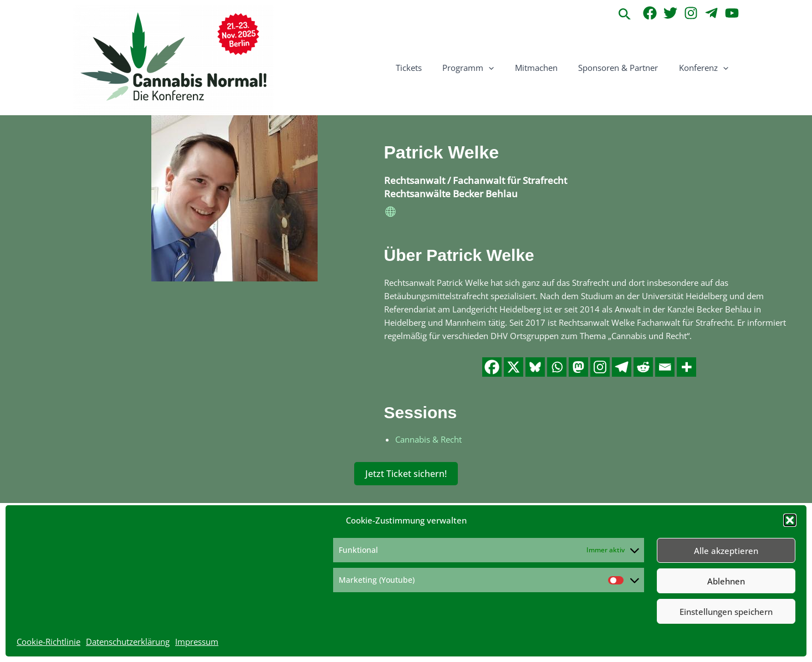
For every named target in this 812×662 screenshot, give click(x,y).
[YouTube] (732, 13)
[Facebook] (650, 13)
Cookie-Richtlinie (48, 642)
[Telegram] (711, 13)
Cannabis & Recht (428, 439)
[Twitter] (670, 13)
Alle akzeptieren (726, 551)
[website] (391, 213)
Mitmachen (547, 68)
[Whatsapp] (557, 366)
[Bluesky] (535, 366)
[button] (790, 520)
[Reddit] (643, 366)
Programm (483, 68)
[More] (686, 366)
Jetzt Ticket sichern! (406, 473)
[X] (514, 366)
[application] (504, 68)
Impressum (197, 642)
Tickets (428, 68)
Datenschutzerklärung (128, 642)
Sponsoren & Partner (625, 68)
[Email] (665, 366)
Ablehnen (726, 581)
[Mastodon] (578, 366)
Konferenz (706, 68)
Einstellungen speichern (726, 612)
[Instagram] (691, 13)
